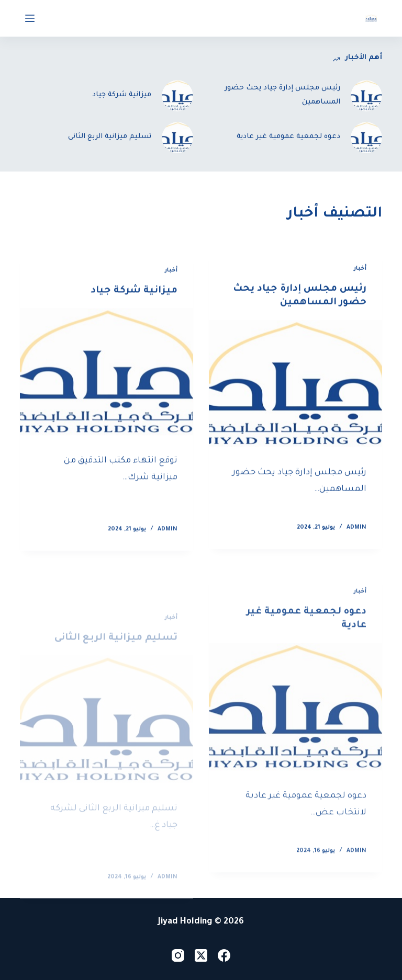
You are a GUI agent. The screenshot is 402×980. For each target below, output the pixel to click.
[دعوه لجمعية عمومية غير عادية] (295, 715)
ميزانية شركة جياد (134, 293)
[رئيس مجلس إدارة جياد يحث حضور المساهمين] (295, 385)
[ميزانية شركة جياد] (107, 375)
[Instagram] (178, 955)
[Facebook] (224, 955)
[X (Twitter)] (201, 955)
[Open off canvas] (30, 18)
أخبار (360, 269)
